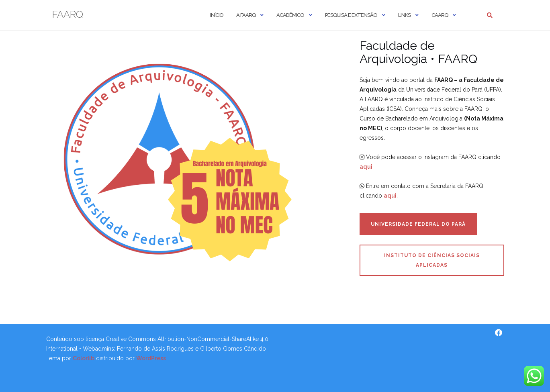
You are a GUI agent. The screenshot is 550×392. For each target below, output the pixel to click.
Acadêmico (290, 15)
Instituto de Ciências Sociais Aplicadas (432, 260)
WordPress (151, 358)
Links (404, 15)
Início (217, 15)
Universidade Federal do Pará (418, 224)
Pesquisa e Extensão (351, 15)
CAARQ (440, 15)
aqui (366, 167)
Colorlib (84, 358)
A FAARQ (246, 15)
